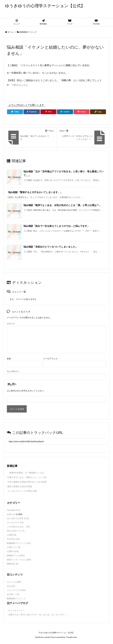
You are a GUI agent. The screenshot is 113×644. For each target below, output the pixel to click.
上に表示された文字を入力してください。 (26, 391)
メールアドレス (50, 359)
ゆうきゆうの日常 (18, 518)
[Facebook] (32, 112)
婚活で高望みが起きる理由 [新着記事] (20, 486)
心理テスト (14, 547)
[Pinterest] (48, 112)
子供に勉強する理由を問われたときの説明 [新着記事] (27, 482)
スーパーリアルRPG (16, 590)
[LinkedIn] (65, 112)
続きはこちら (21, 85)
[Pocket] (82, 112)
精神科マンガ (16, 555)
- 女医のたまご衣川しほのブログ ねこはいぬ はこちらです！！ (37, 615)
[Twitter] (15, 112)
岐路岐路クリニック (28, 32)
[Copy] (98, 112)
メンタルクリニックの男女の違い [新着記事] (23, 491)
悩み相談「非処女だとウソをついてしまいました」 (51, 247)
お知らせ (11, 514)
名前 (9, 359)
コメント (11, 324)
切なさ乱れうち (16, 531)
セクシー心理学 (14, 582)
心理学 (13, 551)
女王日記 (13, 539)
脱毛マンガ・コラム (19, 560)
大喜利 (12, 535)
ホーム (11, 32)
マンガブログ (15, 523)
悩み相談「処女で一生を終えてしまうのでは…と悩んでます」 (56, 226)
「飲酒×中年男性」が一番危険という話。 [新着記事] (26, 473)
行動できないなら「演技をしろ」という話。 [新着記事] (28, 477)
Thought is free (71, 637)
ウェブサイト (13, 371)
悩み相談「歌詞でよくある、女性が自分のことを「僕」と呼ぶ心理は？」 (62, 205)
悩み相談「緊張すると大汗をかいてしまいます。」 (35, 192)
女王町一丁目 (13, 594)
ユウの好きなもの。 (18, 527)
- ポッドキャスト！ (16, 610)
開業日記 (13, 564)
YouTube (14, 510)
